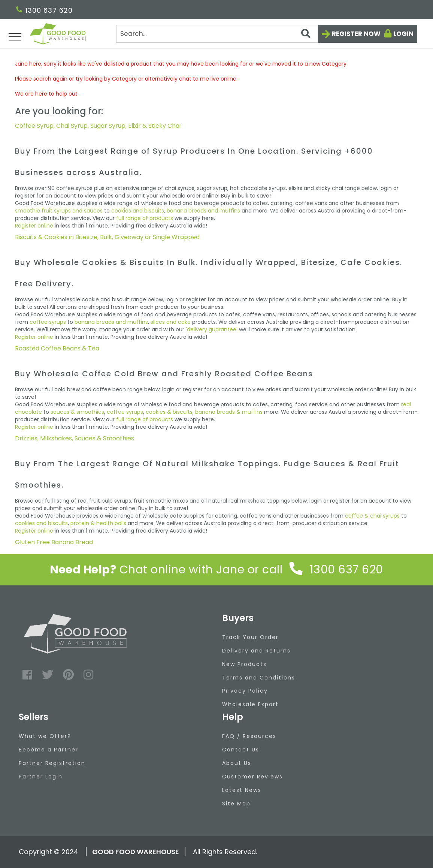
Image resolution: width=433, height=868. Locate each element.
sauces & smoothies (77, 412)
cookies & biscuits (169, 412)
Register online (34, 226)
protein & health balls (98, 523)
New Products (244, 664)
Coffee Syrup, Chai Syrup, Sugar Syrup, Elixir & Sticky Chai (98, 126)
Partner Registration (52, 763)
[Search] (217, 34)
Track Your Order (250, 637)
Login (403, 34)
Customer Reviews (252, 777)
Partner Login (41, 777)
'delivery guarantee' (212, 329)
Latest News (242, 790)
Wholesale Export (250, 704)
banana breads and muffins (203, 211)
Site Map (236, 804)
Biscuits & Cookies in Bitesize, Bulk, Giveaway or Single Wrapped (107, 237)
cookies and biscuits (138, 211)
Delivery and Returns (256, 651)
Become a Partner (49, 750)
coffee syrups (48, 322)
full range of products (145, 218)
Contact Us (241, 750)
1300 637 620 (44, 10)
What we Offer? (45, 736)
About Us (237, 763)
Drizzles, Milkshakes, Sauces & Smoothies (75, 438)
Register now (356, 34)
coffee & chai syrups (372, 516)
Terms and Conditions (259, 678)
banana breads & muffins (229, 412)
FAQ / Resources (249, 736)
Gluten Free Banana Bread (54, 542)
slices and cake (171, 322)
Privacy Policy (245, 691)
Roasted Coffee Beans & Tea (57, 348)
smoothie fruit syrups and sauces (59, 211)
